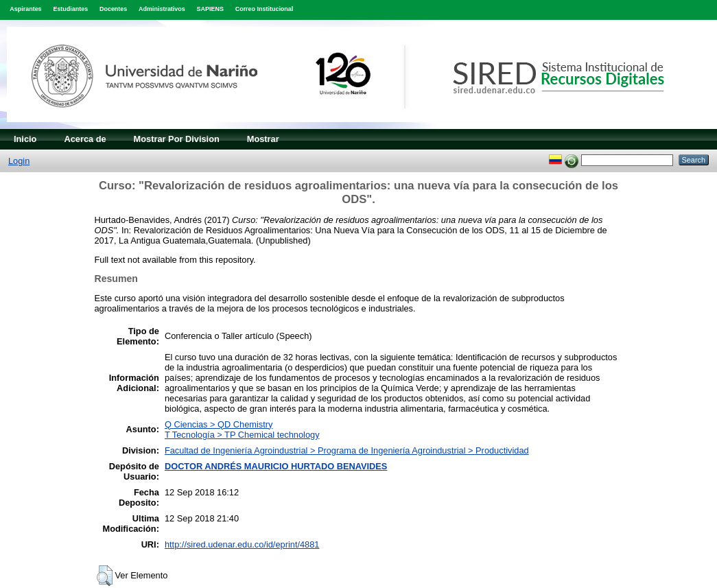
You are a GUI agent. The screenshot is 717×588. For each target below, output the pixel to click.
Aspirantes (25, 9)
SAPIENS (210, 9)
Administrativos (162, 9)
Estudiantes (70, 9)
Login (19, 161)
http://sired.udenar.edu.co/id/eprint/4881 (242, 544)
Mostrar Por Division (177, 139)
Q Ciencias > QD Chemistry (219, 424)
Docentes (113, 9)
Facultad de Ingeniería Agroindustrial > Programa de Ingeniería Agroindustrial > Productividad (347, 450)
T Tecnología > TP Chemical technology (242, 435)
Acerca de (85, 139)
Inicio (25, 139)
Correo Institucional (265, 9)
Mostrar (263, 139)
